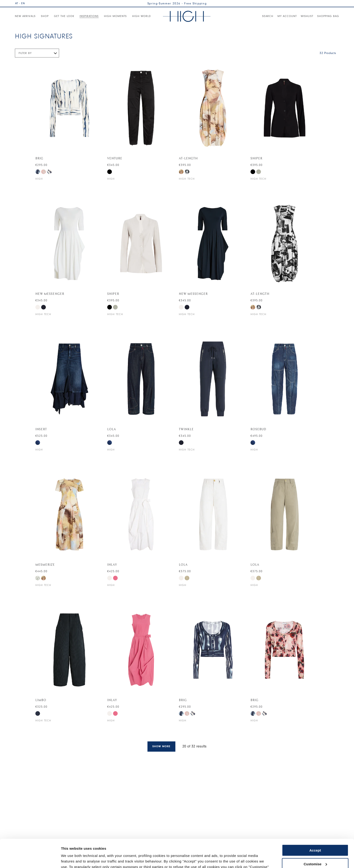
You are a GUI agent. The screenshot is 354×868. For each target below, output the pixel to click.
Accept (315, 824)
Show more (161, 746)
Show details (72, 859)
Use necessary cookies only (315, 851)
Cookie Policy (198, 846)
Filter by (25, 53)
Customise (315, 837)
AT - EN (20, 3)
